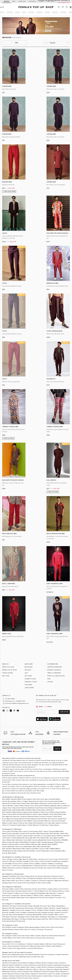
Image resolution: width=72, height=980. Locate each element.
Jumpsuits (35, 880)
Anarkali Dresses (8, 929)
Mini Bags (15, 919)
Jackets (27, 880)
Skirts (22, 880)
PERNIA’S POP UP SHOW (10, 670)
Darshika (67, 836)
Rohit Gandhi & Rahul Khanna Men (14, 849)
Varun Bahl (53, 814)
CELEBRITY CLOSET (30, 679)
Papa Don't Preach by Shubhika (23, 808)
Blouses (65, 880)
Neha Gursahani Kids (37, 946)
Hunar (37, 861)
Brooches (5, 900)
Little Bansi (21, 944)
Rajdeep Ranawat (60, 808)
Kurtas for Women (37, 876)
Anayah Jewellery (48, 863)
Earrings (13, 906)
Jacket (4, 938)
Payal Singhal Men (8, 846)
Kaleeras (5, 908)
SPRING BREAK (55, 849)
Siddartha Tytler (39, 812)
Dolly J (20, 801)
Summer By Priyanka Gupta (11, 803)
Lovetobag (58, 863)
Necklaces (6, 906)
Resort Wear (6, 880)
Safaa (30, 823)
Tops (14, 878)
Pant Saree (26, 883)
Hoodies (19, 891)
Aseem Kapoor (54, 825)
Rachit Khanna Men (54, 840)
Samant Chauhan (46, 816)
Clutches (14, 917)
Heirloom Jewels (55, 908)
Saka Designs (57, 946)
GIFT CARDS (28, 676)
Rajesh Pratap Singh (9, 810)
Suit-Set (48, 891)
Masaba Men (46, 844)
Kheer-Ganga (28, 836)
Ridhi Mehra (35, 803)
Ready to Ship (36, 883)
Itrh (46, 823)
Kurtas (35, 889)
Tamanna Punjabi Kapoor (19, 825)
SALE (26, 673)
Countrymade (33, 831)
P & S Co (14, 944)
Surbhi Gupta (13, 823)
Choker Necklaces (19, 915)
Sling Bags (51, 917)
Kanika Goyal (36, 819)
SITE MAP (50, 682)
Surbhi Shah (57, 816)
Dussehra (52, 954)
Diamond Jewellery (9, 912)
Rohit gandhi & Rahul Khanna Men (38, 833)
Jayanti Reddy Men (43, 851)
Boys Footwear (36, 938)
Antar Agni (44, 799)
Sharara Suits (45, 927)
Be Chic (45, 866)
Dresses (55, 876)
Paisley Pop (42, 868)
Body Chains (29, 908)
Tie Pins (65, 889)
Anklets (46, 908)
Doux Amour (6, 866)
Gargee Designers (48, 842)
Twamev (19, 836)
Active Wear (50, 898)
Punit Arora (19, 846)
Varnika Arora (43, 859)
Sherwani (28, 889)
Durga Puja (6, 957)
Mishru (60, 806)
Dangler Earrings (48, 912)
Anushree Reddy (54, 799)
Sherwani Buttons (58, 891)
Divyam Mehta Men (56, 831)
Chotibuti (30, 944)
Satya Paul (36, 799)
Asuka (4, 836)
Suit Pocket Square (8, 891)
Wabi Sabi (64, 833)
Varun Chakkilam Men (58, 851)
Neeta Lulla (62, 814)
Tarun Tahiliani (50, 812)
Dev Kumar (7, 838)
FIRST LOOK (6, 676)
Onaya (63, 803)
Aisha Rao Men (13, 842)
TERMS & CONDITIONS (54, 673)
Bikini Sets (15, 880)
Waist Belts (35, 917)
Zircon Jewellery (38, 910)
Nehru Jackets (36, 936)
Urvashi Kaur (44, 825)
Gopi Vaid (6, 821)
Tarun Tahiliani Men (9, 840)
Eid (26, 954)
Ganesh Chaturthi (62, 954)
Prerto (4, 870)
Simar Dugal (60, 821)
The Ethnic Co (39, 836)
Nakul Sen (67, 806)
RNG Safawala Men (43, 846)
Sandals (51, 915)
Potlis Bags (6, 917)
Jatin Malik (28, 840)
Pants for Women (58, 878)
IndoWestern (56, 895)
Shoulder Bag (31, 919)
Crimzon (10, 870)
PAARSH (54, 844)
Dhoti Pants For (26, 929)
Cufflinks (36, 895)
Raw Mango (6, 799)
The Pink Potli (63, 859)
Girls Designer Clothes (10, 927)
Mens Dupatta (51, 893)
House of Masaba (16, 821)
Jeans (67, 891)
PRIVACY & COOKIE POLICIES (56, 676)
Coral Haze (52, 866)
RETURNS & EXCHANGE (54, 670)
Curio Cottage (7, 859)
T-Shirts (36, 891)
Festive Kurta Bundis (9, 898)
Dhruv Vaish (23, 831)
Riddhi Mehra (21, 810)
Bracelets (25, 906)
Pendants (65, 908)
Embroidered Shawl (9, 921)
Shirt (15, 938)
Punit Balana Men (43, 838)
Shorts (30, 891)
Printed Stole (21, 921)
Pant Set (41, 898)
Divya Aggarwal (8, 819)
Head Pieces (20, 908)
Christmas (14, 957)
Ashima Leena (37, 814)
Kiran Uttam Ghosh (37, 806)
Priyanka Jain (46, 819)
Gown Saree (17, 883)
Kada (40, 915)
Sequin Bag (41, 919)
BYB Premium (38, 948)
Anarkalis (13, 876)
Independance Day (18, 954)
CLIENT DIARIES (29, 688)
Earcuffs (12, 908)
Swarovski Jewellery (24, 910)
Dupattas (50, 880)
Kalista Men (59, 842)
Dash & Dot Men (13, 831)
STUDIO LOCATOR (8, 673)
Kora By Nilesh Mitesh (9, 853)
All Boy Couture (7, 948)
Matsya (47, 821)
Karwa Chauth (32, 957)
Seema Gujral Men (32, 849)
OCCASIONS (29, 685)
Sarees (27, 876)
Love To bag (53, 859)
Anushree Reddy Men (39, 840)
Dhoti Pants (48, 878)
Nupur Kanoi (7, 808)
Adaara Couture (61, 823)
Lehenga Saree (7, 883)
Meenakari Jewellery (9, 910)
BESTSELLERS (29, 667)
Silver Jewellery (21, 912)
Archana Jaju (23, 823)
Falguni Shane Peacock (31, 801)
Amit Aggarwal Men (57, 838)
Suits (40, 889)
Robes (25, 891)
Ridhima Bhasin (32, 810)
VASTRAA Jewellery (23, 861)
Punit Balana (49, 808)
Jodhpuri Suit (18, 893)
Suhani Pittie (52, 868)
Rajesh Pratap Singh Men (10, 833)
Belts (57, 915)
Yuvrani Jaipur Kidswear (10, 946)
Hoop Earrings (7, 915)
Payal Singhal (61, 812)
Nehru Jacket (15, 889)
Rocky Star (44, 801)
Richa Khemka (38, 823)
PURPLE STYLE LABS (8, 667)
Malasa (5, 823)
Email (40, 706)
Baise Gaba (26, 803)
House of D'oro (18, 863)
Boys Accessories (49, 938)
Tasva (4, 831)
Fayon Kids (6, 944)
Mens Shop (21, 898)
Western (48, 895)
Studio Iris (6, 825)
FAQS (49, 679)
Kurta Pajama (8, 893)
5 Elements (37, 866)
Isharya (16, 859)
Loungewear (15, 895)
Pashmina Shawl (60, 919)
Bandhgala (42, 893)
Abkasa (5, 842)
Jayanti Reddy (19, 806)
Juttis (61, 915)
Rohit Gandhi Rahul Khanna (22, 814)
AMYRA (5, 868)
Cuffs (19, 906)
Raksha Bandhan (34, 954)
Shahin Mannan (33, 825)
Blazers (42, 891)
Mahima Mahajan (51, 806)
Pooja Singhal (27, 799)
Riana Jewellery (35, 863)
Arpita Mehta (28, 821)
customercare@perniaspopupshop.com (14, 703)
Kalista (27, 806)
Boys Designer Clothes (10, 936)
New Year (41, 957)
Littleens (48, 946)
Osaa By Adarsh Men (55, 801)
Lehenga (21, 927)
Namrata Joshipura (20, 816)
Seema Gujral (28, 812)
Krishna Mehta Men (18, 838)
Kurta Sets (20, 876)
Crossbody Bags (62, 917)
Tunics (25, 878)
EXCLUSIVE (28, 670)
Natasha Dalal (16, 799)
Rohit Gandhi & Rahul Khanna (12, 812)
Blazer (10, 938)
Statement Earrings (34, 912)
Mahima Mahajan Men (33, 844)
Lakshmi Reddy (39, 944)
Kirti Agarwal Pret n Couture (23, 948)
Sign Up (57, 748)
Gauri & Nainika (7, 806)
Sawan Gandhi (38, 821)
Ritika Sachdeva (62, 868)
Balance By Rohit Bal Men (27, 851)
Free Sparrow (25, 946)
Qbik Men (19, 840)
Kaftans (19, 878)
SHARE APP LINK (64, 712)
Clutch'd (5, 861)
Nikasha (46, 814)
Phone (49, 706)
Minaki (26, 863)
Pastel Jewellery (50, 910)
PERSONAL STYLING (31, 682)
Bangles (37, 906)
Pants (44, 889)
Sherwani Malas (26, 895)
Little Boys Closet (51, 944)
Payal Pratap (39, 808)
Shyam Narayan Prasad (22, 819)
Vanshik (23, 833)
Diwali (4, 954)
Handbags (21, 917)
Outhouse (12, 861)
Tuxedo (26, 893)
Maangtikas (60, 906)
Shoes (45, 915)
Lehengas (5, 876)
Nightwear (58, 880)
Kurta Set (54, 927)
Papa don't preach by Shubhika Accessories (23, 868)
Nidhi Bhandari (27, 866)
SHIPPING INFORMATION (55, 667)
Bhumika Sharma (33, 816)
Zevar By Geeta (46, 861)
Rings (31, 906)
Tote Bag (22, 919)
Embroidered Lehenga (32, 927)
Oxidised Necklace (32, 915)
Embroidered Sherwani (57, 936)
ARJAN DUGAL (24, 842)
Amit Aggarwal (7, 816)
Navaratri (44, 954)
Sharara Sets (6, 878)
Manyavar (44, 803)
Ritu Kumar (42, 810)
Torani (53, 821)
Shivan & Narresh (54, 803)
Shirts (22, 889)
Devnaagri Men (31, 838)
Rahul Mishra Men (30, 846)
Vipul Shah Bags (62, 866)
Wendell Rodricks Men (9, 851)
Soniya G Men (44, 849)
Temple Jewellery (62, 910)
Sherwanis (47, 876)
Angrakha (33, 893)
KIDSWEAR (32, 1)
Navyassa (61, 944)
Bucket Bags (6, 919)
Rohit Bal (50, 810)
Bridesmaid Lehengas (35, 878)
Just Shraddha (7, 863)
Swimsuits (43, 880)
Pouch (28, 917)
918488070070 (65, 3)
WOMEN (6, 1)
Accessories (6, 895)
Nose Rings (52, 906)
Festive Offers (47, 883)
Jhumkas (57, 912)
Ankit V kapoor (44, 831)
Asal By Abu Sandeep (9, 801)
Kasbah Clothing (8, 844)
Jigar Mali (51, 823)
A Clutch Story (16, 866)
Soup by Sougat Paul (59, 819)
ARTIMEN (64, 840)
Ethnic (42, 895)
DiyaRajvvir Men (35, 842)
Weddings (22, 957)
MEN (14, 1)
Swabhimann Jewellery (60, 861)
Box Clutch (49, 919)
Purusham (48, 836)
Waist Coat (58, 889)
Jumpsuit (60, 893)
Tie (64, 898)
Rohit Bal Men (55, 833)
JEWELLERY (22, 1)
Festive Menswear (31, 898)
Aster (32, 861)
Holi (9, 954)
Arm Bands (39, 908)
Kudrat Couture (20, 844)
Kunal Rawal (11, 836)
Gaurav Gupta (7, 814)
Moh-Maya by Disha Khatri (28, 859)
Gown (60, 876)
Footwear (58, 898)
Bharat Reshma (57, 836)
